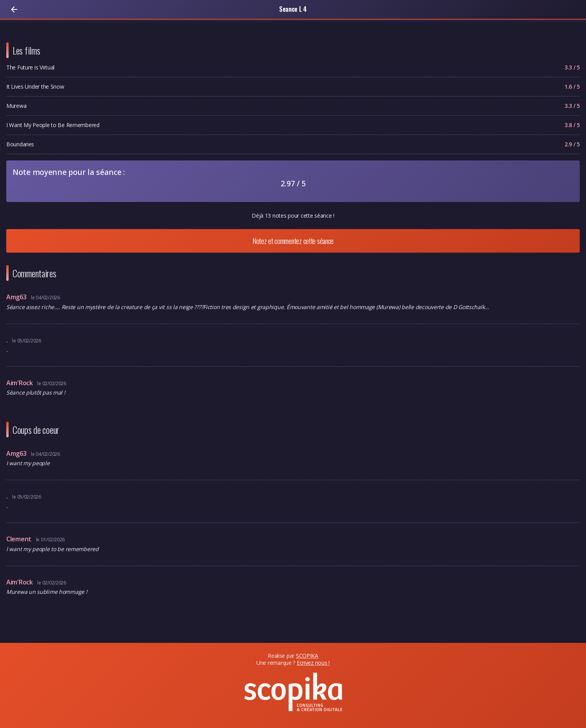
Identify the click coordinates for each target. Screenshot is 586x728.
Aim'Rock (20, 383)
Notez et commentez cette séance (293, 241)
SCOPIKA (307, 656)
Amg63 (17, 297)
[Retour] (14, 9)
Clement (20, 539)
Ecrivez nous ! (313, 663)
